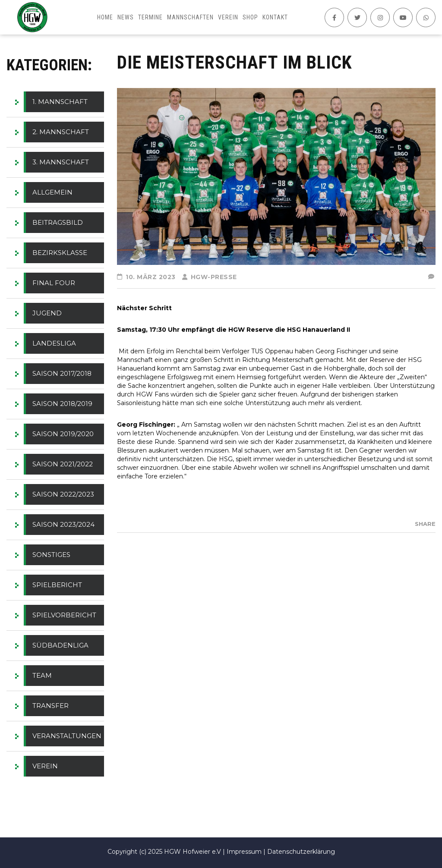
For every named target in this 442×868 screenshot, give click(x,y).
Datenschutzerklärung (301, 852)
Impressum (244, 852)
